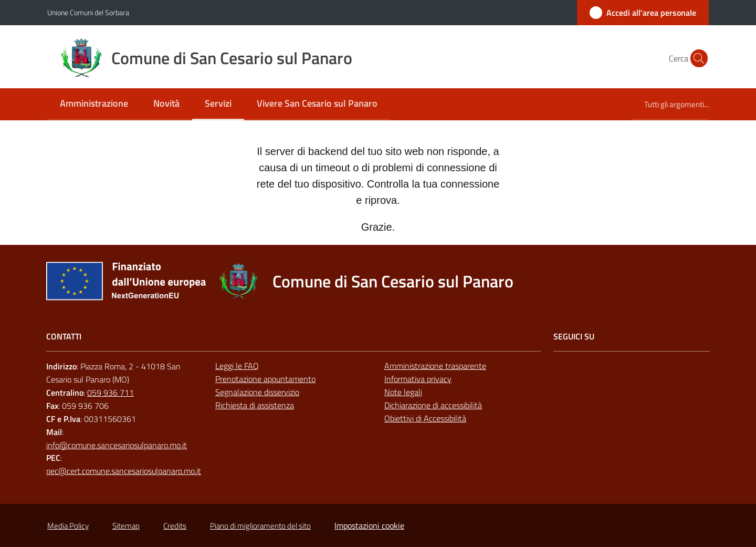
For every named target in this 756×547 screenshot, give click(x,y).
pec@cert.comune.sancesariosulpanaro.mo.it (124, 471)
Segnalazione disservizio (257, 392)
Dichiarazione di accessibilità (433, 405)
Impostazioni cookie (369, 525)
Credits (175, 526)
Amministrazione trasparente (435, 366)
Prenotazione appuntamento (265, 379)
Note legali (403, 392)
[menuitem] (94, 104)
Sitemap (126, 526)
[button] (696, 58)
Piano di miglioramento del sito (260, 526)
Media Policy (68, 526)
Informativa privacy (418, 379)
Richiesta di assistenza (255, 405)
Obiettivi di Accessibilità (425, 418)
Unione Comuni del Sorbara (88, 12)
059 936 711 (111, 393)
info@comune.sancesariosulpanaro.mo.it (117, 445)
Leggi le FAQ (237, 366)
